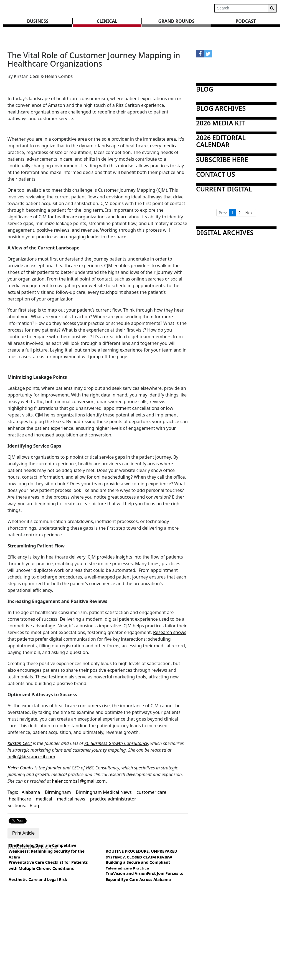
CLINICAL (107, 21)
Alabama (31, 792)
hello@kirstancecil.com (31, 757)
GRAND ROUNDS (177, 21)
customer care (151, 792)
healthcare (20, 799)
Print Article (23, 833)
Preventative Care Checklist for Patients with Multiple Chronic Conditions (48, 865)
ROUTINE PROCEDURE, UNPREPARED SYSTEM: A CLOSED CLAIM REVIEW (141, 854)
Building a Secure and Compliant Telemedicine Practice (138, 865)
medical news (71, 799)
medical (44, 799)
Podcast (246, 21)
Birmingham (58, 792)
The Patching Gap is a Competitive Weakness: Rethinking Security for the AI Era (47, 851)
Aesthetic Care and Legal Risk (38, 879)
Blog (34, 805)
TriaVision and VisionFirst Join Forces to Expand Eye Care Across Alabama (145, 876)
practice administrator (113, 799)
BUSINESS (38, 21)
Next (250, 213)
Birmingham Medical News (104, 792)
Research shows (170, 632)
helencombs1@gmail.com (79, 781)
